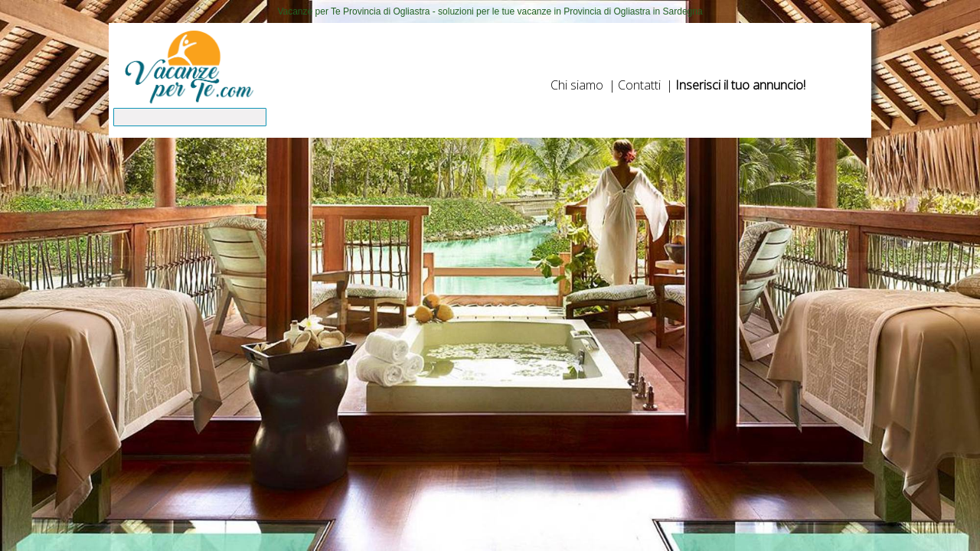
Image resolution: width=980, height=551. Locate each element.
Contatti (639, 85)
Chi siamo (577, 85)
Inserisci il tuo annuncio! (740, 85)
